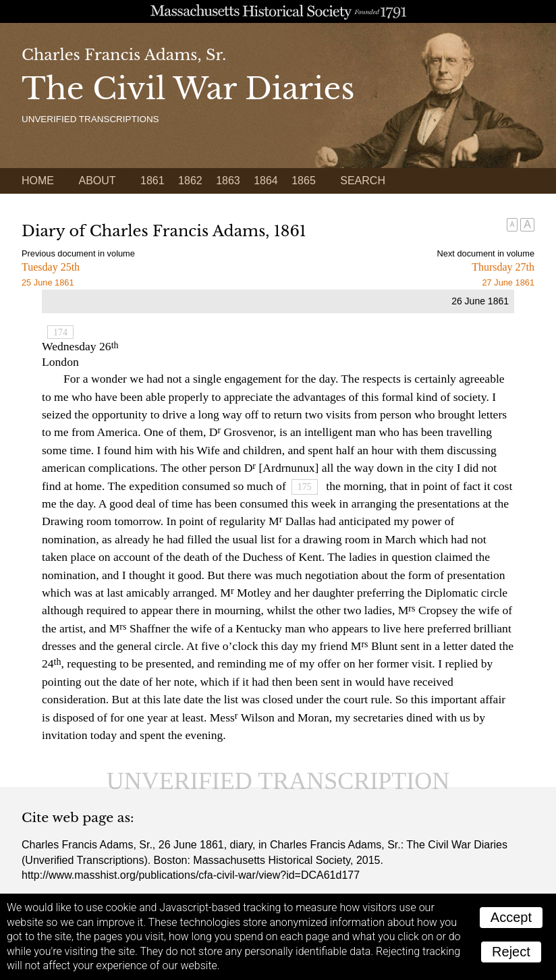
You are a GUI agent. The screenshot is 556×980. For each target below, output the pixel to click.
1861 (152, 181)
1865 (304, 181)
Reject (511, 952)
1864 (266, 181)
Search (363, 181)
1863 (228, 181)
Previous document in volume (78, 253)
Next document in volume (486, 253)
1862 (190, 181)
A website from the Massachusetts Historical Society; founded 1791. (278, 11)
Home (38, 181)
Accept (511, 917)
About (97, 181)
